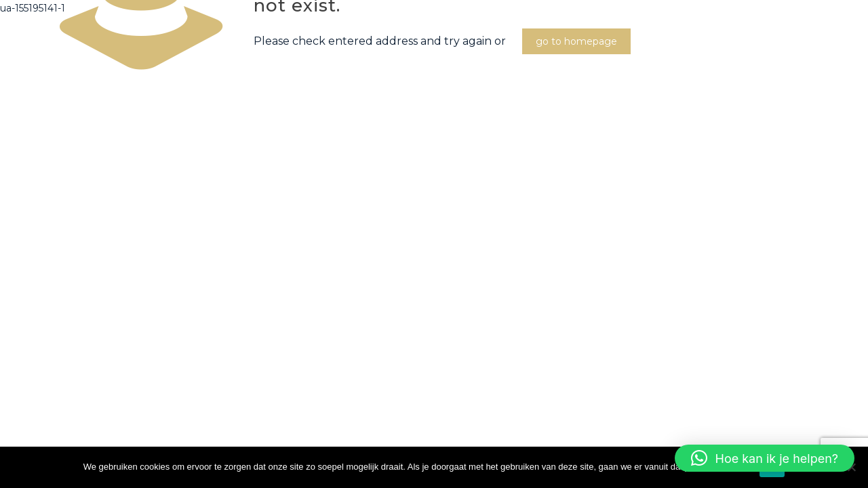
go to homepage (576, 41)
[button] (765, 458)
